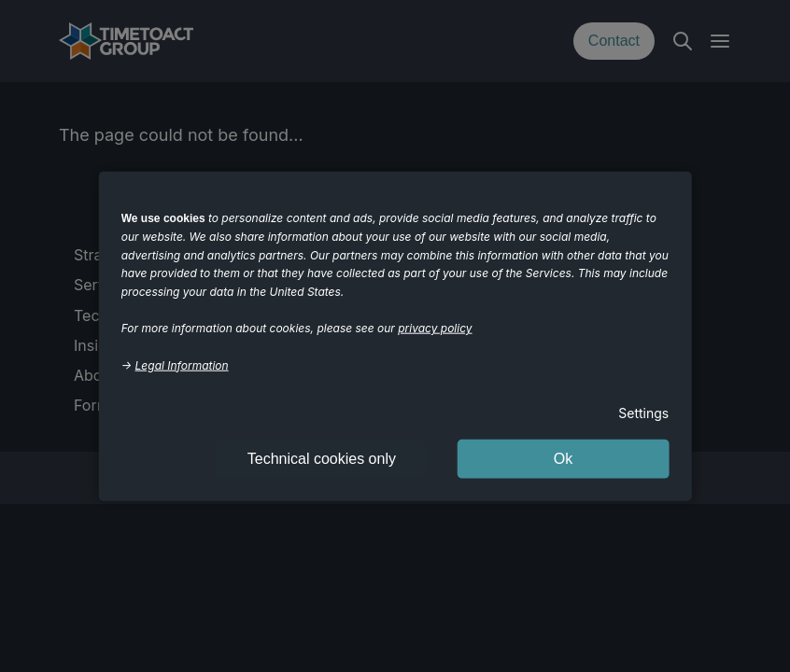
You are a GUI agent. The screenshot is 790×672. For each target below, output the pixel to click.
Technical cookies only (322, 458)
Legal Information (182, 364)
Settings (643, 413)
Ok (563, 458)
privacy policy (435, 328)
